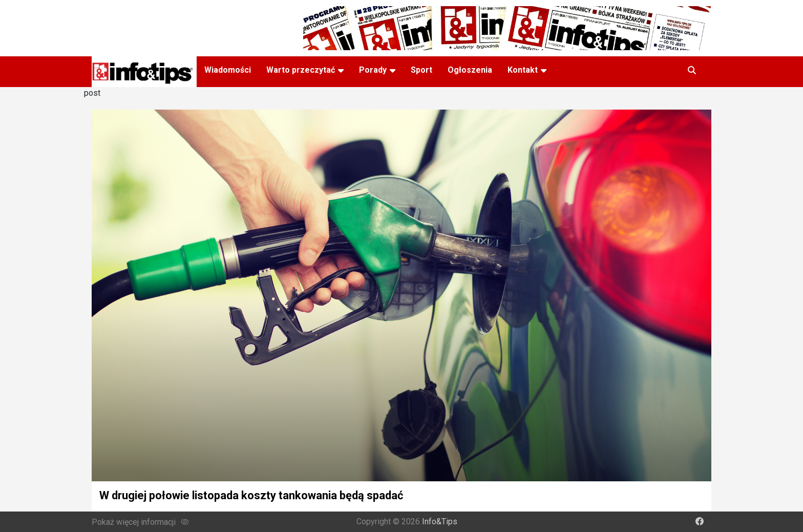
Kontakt (523, 70)
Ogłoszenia (470, 70)
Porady (373, 70)
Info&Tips (440, 522)
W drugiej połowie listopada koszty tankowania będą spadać (251, 495)
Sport (421, 70)
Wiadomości (228, 70)
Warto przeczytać (301, 70)
